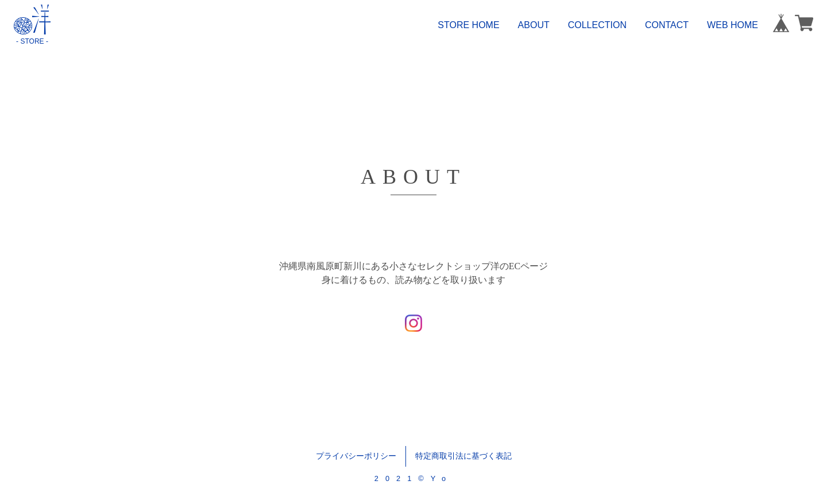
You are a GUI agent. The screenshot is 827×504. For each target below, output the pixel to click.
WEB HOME (733, 25)
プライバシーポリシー (356, 456)
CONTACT (667, 25)
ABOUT (534, 25)
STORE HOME (468, 25)
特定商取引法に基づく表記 (463, 456)
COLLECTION (597, 25)
